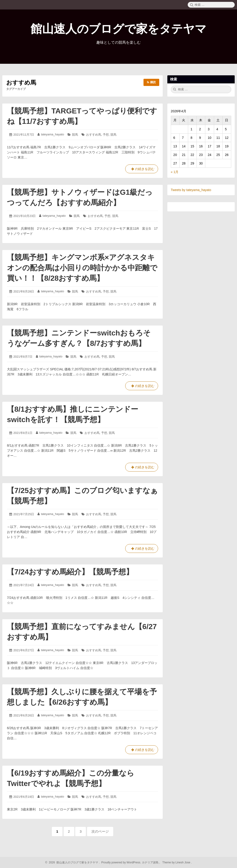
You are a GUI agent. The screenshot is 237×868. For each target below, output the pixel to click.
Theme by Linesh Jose (177, 862)
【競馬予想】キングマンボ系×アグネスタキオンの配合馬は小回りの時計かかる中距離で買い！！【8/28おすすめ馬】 (82, 268)
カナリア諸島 (151, 862)
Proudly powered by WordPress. (121, 862)
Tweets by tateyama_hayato (191, 190)
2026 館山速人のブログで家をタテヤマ (73, 862)
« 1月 (175, 172)
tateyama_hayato (53, 134)
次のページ (100, 831)
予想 (106, 135)
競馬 (75, 135)
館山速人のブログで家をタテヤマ (118, 29)
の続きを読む (142, 170)
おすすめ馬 (94, 135)
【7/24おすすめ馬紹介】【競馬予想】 (70, 572)
